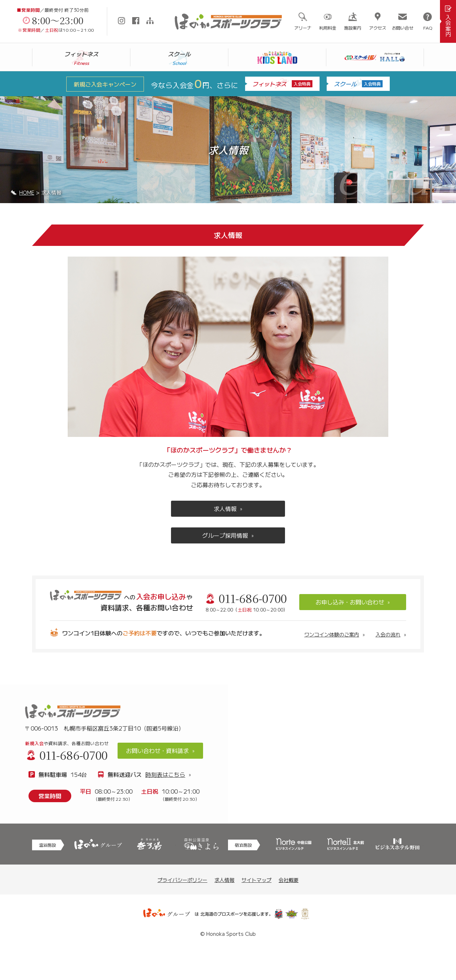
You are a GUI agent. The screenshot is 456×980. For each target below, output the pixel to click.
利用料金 (328, 28)
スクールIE (375, 57)
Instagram (121, 21)
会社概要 (289, 880)
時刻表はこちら (165, 774)
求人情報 (225, 509)
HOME (27, 192)
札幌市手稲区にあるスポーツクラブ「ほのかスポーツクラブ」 (228, 22)
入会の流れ (388, 634)
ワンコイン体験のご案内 (332, 634)
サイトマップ (150, 21)
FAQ (428, 28)
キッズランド (277, 57)
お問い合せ (403, 28)
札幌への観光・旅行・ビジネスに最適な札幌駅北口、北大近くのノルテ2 (345, 844)
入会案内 (448, 26)
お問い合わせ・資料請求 (157, 751)
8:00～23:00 (58, 20)
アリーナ (303, 28)
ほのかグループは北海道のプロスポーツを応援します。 (228, 914)
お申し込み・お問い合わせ (350, 602)
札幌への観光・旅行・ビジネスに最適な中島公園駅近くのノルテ (294, 844)
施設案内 (353, 28)
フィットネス (282, 84)
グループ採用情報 (225, 535)
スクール (358, 84)
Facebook (136, 21)
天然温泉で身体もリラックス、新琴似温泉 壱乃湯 (149, 844)
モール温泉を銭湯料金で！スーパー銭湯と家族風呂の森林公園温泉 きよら (201, 844)
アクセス (378, 28)
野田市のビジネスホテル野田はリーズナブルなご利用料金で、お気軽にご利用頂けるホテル (397, 844)
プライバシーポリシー (182, 880)
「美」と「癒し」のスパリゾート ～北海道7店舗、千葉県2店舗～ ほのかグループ (98, 844)
